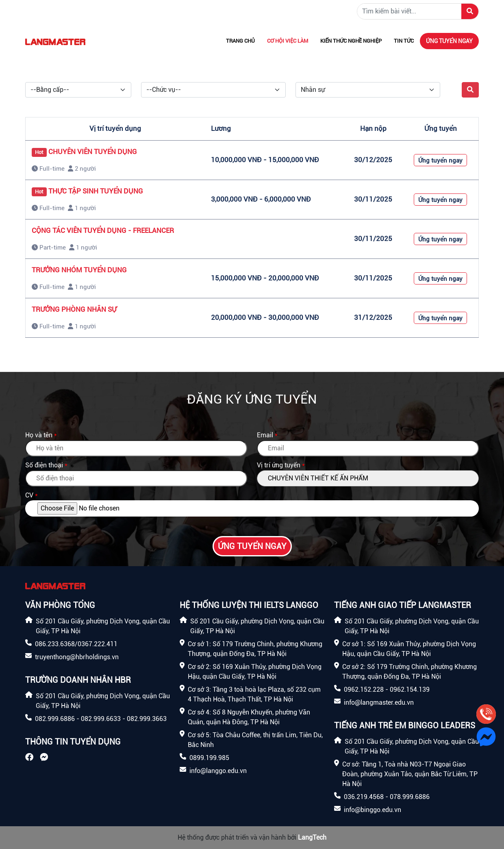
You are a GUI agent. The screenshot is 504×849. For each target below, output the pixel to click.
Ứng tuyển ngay (449, 41)
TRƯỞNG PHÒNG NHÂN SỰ (74, 309)
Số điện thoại (44, 465)
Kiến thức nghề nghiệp (351, 41)
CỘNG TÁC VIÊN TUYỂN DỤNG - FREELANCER (103, 230)
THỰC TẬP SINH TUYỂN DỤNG (96, 191)
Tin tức (404, 41)
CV (29, 495)
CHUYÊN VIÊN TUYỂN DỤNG (93, 152)
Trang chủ (240, 41)
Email (265, 435)
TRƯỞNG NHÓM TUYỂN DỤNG (79, 270)
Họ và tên (39, 435)
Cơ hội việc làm (288, 41)
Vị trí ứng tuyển (279, 465)
